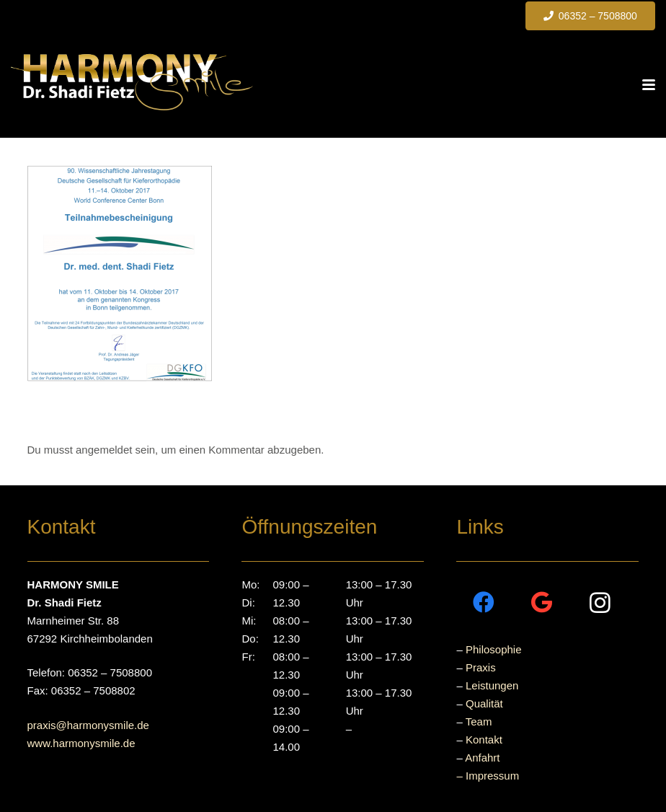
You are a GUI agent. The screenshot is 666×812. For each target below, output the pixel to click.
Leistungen (492, 685)
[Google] (542, 603)
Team (479, 721)
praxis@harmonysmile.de (88, 725)
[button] (649, 85)
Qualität (484, 703)
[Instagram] (600, 603)
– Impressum (488, 776)
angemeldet (104, 450)
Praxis (481, 667)
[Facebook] (483, 603)
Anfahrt (482, 758)
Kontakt (484, 740)
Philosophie (494, 649)
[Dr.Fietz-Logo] (132, 81)
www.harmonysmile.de (81, 743)
